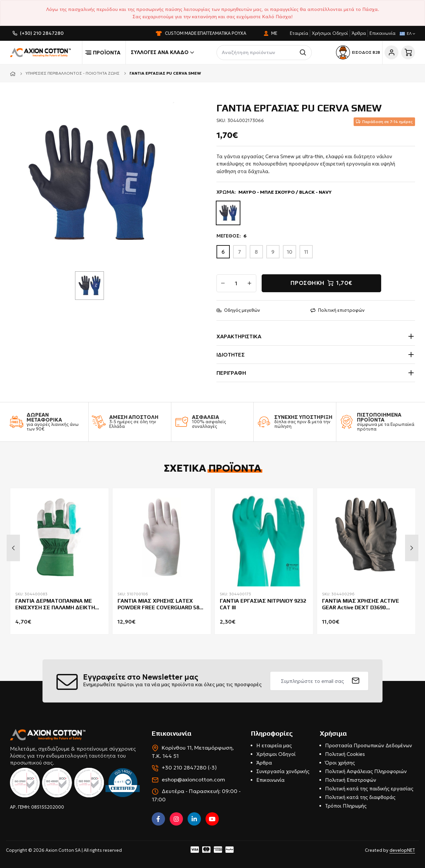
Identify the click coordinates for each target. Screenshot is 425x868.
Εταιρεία (299, 33)
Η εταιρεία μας (274, 745)
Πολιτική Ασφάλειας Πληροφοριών (366, 771)
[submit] (356, 681)
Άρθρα (359, 33)
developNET (402, 850)
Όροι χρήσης (340, 763)
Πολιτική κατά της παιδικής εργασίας (369, 789)
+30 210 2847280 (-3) (189, 768)
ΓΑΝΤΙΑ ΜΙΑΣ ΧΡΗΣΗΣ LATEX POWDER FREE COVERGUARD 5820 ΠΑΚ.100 (161, 605)
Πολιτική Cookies (345, 754)
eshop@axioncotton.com (193, 779)
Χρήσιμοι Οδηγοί (330, 33)
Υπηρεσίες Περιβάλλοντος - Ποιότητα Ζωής (73, 73)
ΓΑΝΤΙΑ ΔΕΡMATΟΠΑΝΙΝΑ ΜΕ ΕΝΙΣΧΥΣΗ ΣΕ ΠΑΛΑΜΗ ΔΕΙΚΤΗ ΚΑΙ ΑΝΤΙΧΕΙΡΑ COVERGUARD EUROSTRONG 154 (55, 605)
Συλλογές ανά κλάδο (162, 52)
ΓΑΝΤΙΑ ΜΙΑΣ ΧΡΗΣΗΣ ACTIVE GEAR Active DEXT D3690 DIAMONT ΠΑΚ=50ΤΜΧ (361, 605)
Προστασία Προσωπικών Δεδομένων (369, 745)
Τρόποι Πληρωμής (346, 806)
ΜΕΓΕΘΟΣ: (232, 236)
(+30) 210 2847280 (42, 33)
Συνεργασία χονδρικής (283, 771)
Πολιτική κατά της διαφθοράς (360, 797)
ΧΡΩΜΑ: (274, 192)
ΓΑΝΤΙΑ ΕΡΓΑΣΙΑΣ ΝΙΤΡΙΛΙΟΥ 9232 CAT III (263, 604)
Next (412, 548)
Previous (13, 548)
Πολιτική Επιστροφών (351, 780)
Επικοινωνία (382, 33)
